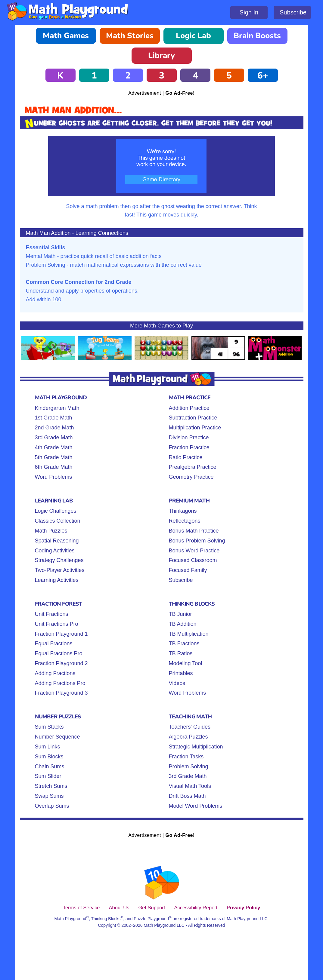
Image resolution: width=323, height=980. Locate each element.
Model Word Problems (196, 806)
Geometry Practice (191, 477)
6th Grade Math (54, 467)
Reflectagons (185, 521)
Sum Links (48, 747)
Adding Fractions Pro (60, 683)
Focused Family (188, 570)
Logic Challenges (56, 511)
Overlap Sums (52, 806)
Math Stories (130, 36)
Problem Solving (189, 766)
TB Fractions (184, 644)
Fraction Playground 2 (61, 663)
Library (161, 55)
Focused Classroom (193, 560)
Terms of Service (81, 908)
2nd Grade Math (54, 428)
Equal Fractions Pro (59, 653)
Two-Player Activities (60, 570)
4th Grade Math (54, 447)
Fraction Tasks (186, 757)
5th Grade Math (54, 457)
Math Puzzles (51, 531)
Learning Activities (57, 580)
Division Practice (189, 438)
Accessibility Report (196, 908)
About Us (119, 908)
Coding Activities (55, 551)
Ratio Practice (186, 457)
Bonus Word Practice (194, 551)
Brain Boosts (257, 36)
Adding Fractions (55, 673)
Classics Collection (58, 521)
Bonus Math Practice (194, 531)
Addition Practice (189, 408)
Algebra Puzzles (188, 737)
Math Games (66, 36)
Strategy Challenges (59, 560)
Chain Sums (50, 766)
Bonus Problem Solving (197, 541)
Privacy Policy (243, 908)
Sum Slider (48, 776)
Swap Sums (49, 796)
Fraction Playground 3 (61, 693)
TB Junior (180, 614)
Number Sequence (57, 737)
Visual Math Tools (190, 786)
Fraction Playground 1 (61, 634)
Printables (181, 673)
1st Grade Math (54, 418)
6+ (263, 76)
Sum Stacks (49, 727)
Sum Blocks (49, 757)
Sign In (249, 12)
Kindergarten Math (57, 408)
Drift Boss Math (187, 796)
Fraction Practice (189, 447)
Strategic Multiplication (196, 747)
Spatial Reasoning (57, 541)
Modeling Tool (186, 663)
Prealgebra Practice (193, 467)
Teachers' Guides (190, 727)
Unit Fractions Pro (57, 624)
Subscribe (293, 12)
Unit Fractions (52, 614)
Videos (177, 683)
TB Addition (183, 624)
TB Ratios (181, 653)
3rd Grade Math (54, 438)
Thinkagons (183, 511)
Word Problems (54, 477)
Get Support (152, 908)
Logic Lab (193, 36)
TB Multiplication (189, 634)
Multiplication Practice (195, 428)
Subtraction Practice (193, 418)
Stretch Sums (51, 786)
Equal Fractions (54, 644)
